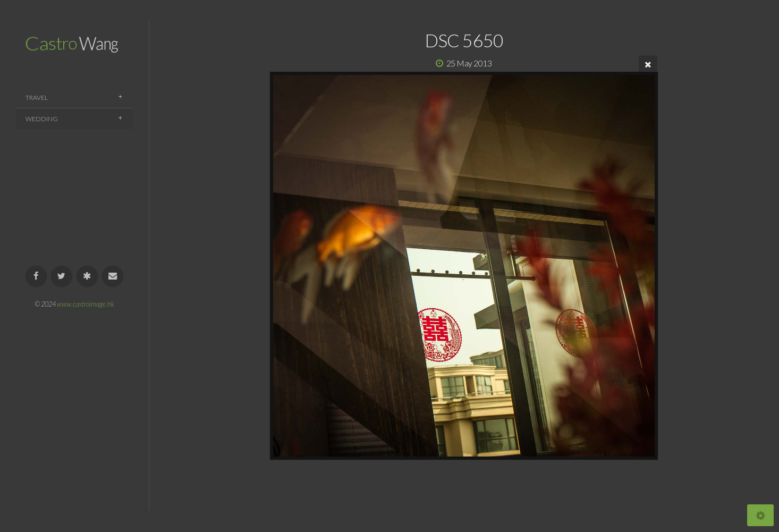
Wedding (42, 119)
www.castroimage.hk (86, 304)
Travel (37, 98)
